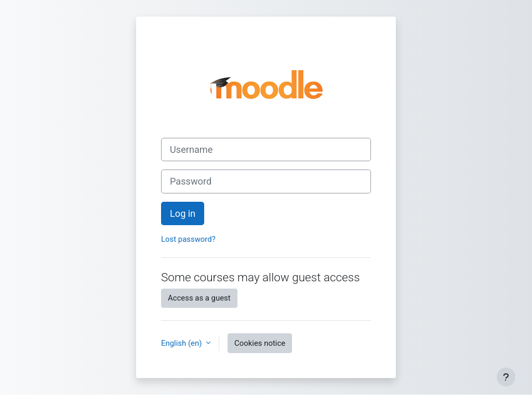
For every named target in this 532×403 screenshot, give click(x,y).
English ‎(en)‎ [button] (182, 343)
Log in (183, 213)
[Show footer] (506, 377)
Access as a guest (199, 298)
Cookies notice (260, 343)
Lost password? (188, 239)
